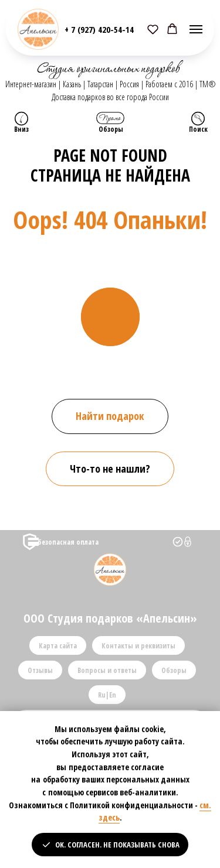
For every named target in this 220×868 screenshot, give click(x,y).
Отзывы (40, 670)
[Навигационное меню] (196, 29)
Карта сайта (58, 646)
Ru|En (107, 695)
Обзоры (174, 670)
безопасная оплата (68, 542)
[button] (153, 29)
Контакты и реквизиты (138, 646)
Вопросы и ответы (107, 670)
